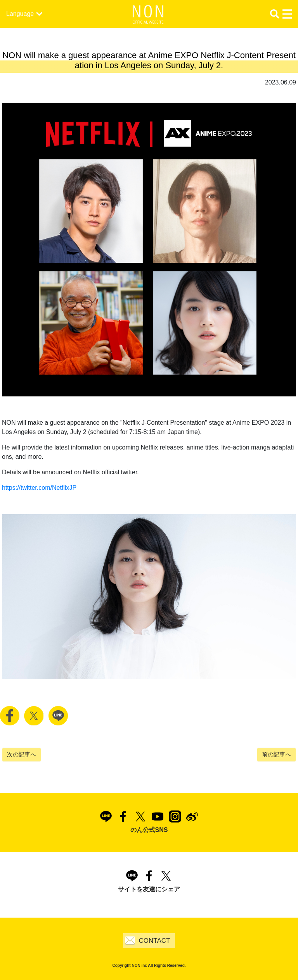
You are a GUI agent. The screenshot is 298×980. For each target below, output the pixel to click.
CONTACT (155, 941)
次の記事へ (22, 754)
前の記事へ (276, 754)
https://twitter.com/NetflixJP (39, 488)
